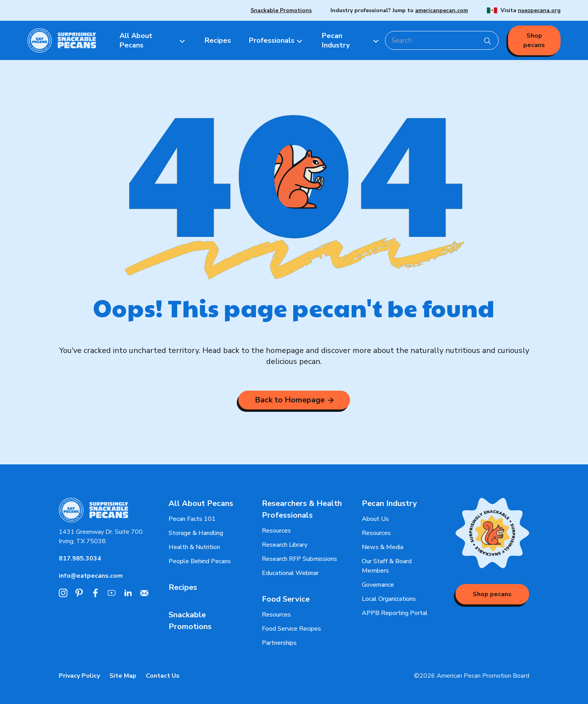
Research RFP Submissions (299, 559)
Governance (378, 585)
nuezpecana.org (539, 10)
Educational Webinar (290, 573)
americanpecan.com (442, 10)
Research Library (285, 545)
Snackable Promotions (281, 10)
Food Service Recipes (291, 629)
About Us (375, 519)
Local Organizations (389, 599)
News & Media (383, 547)
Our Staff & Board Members (387, 566)
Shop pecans (534, 40)
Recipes (183, 587)
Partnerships (279, 643)
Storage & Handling (196, 533)
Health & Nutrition (194, 547)
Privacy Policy (79, 676)
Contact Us (163, 676)
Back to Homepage (294, 400)
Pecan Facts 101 (192, 519)
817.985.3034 (80, 558)
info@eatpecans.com (91, 576)
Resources (276, 531)
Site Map (123, 676)
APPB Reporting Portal (395, 613)
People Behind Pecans (200, 561)
